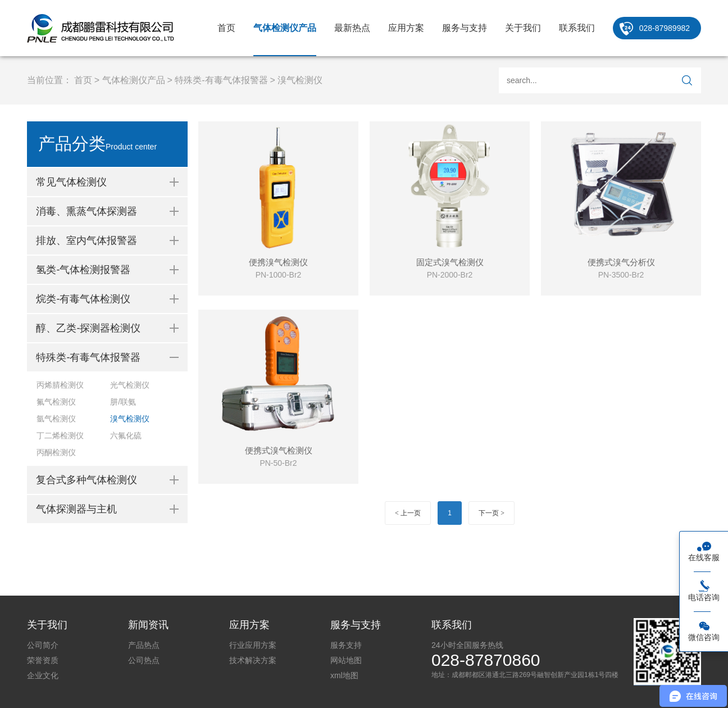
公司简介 (43, 645)
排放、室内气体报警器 (87, 240)
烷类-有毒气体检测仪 (83, 299)
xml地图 (344, 675)
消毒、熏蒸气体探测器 (87, 211)
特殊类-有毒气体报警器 (221, 80)
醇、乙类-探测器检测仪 (88, 328)
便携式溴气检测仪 (279, 450)
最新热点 (352, 28)
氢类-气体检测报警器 (83, 270)
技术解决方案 (253, 660)
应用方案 (406, 28)
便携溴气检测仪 (278, 262)
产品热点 (144, 645)
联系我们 (577, 28)
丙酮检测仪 (56, 452)
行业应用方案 (253, 645)
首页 (226, 28)
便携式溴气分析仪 (621, 262)
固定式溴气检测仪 (450, 262)
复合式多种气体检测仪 (87, 480)
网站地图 (346, 660)
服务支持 (346, 645)
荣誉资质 (43, 660)
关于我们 (523, 28)
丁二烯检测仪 (60, 435)
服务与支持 (465, 28)
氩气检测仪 (56, 419)
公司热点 (144, 660)
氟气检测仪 (56, 402)
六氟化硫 (126, 435)
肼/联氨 (123, 402)
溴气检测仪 (300, 80)
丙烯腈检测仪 (60, 385)
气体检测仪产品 (285, 28)
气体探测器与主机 (76, 509)
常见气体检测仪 (71, 182)
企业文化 (43, 675)
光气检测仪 (130, 385)
